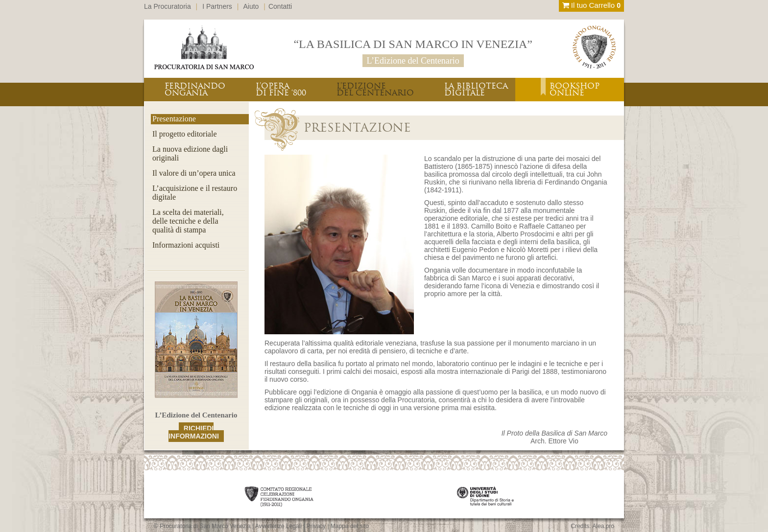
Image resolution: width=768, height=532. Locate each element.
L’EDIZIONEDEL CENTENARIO (375, 89)
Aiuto (251, 6)
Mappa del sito (350, 526)
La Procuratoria (168, 6)
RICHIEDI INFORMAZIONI (194, 432)
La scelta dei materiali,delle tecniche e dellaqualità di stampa (188, 221)
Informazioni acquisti (186, 245)
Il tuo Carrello (591, 5)
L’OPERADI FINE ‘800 (281, 89)
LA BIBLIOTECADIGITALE (476, 89)
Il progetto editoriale (185, 134)
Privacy (316, 526)
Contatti (280, 6)
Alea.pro (603, 526)
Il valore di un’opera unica (194, 173)
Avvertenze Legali (278, 526)
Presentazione (174, 119)
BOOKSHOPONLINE (575, 89)
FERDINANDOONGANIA (195, 89)
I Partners (217, 6)
